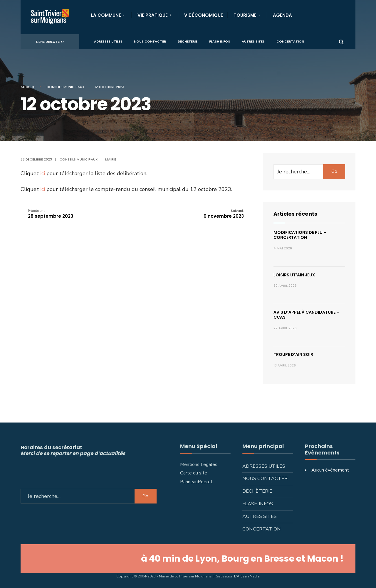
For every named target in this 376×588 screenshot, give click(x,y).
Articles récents (295, 214)
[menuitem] (111, 14)
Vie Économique (204, 15)
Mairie (111, 159)
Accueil (28, 87)
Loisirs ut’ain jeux (294, 275)
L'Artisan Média (247, 576)
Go (334, 171)
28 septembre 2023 (51, 214)
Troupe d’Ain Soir (293, 354)
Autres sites (253, 41)
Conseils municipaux (65, 87)
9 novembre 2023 (224, 214)
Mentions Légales (199, 464)
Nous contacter (150, 41)
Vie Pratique (153, 15)
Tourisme (245, 15)
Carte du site (194, 473)
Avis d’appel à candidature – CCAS (306, 315)
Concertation (290, 41)
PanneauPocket (196, 482)
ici (43, 173)
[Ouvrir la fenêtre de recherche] (341, 41)
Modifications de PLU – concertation (300, 235)
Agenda (282, 15)
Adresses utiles (108, 41)
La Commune (106, 15)
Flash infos (220, 41)
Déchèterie (188, 41)
